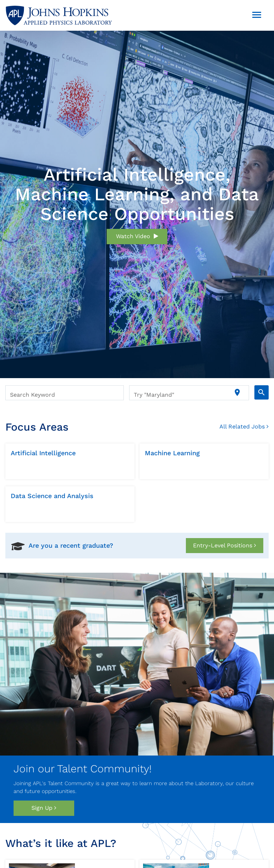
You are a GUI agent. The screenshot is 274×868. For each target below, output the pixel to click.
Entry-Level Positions (225, 545)
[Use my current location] (237, 393)
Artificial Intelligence (43, 453)
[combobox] (65, 393)
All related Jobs (244, 427)
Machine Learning (172, 453)
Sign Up (44, 808)
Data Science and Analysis (52, 496)
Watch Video (137, 236)
